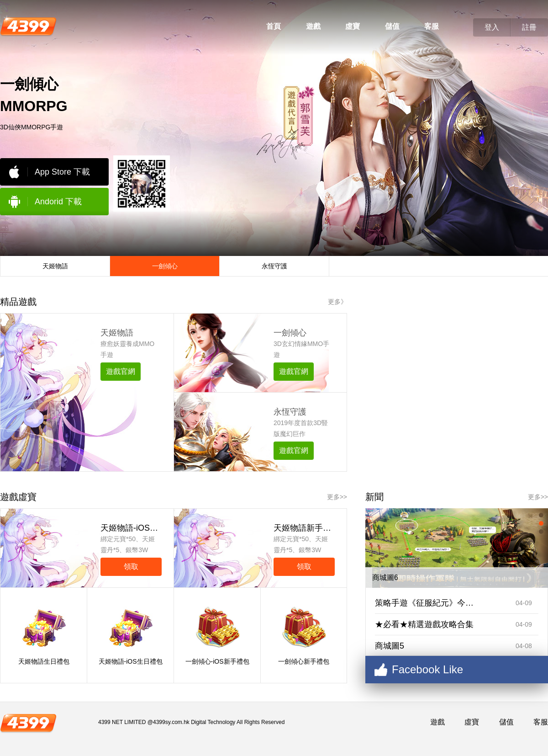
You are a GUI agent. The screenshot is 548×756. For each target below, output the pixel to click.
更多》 (337, 302)
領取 (131, 567)
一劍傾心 (290, 333)
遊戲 (313, 26)
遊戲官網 (121, 371)
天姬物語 (117, 333)
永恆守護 (290, 412)
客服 (432, 26)
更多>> (337, 497)
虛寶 (353, 26)
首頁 (274, 26)
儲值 (392, 26)
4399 (28, 26)
